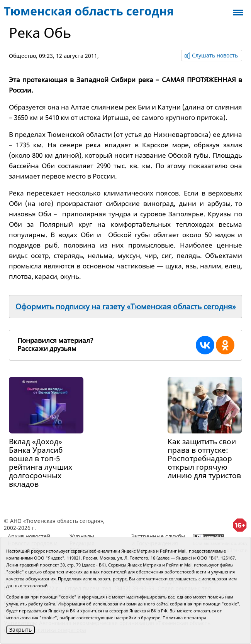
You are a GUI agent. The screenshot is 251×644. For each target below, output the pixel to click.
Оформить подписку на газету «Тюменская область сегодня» (126, 307)
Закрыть (20, 630)
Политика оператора (184, 618)
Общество (22, 56)
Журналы (82, 536)
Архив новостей (29, 536)
